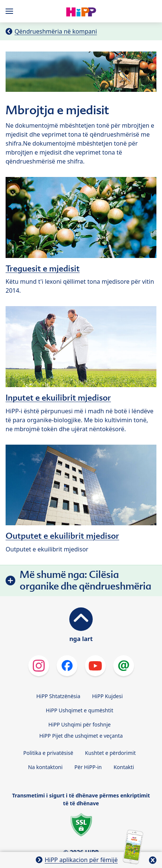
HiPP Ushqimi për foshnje (80, 724)
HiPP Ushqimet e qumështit (80, 710)
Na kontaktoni (45, 767)
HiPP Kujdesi (107, 696)
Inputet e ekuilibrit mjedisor (58, 398)
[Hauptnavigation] (11, 11)
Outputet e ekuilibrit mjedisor (62, 536)
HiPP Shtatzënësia (58, 696)
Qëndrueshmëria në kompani (56, 31)
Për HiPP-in (88, 767)
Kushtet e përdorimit (110, 753)
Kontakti (124, 767)
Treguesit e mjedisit (43, 268)
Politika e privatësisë (48, 753)
